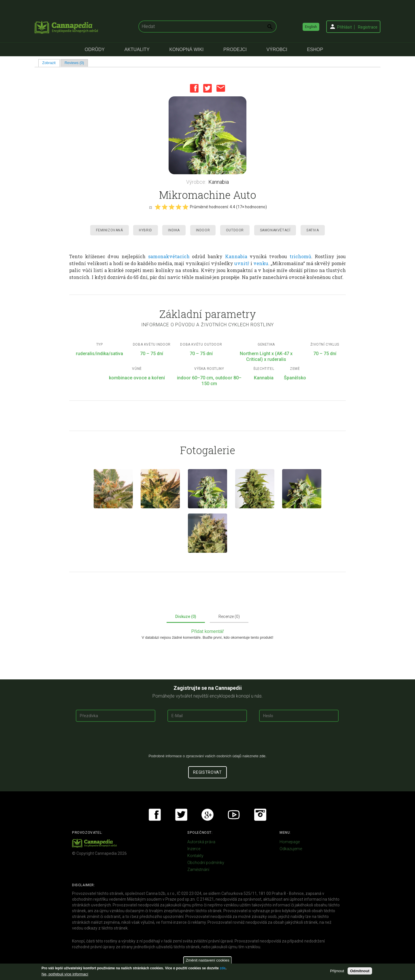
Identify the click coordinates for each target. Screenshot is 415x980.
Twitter (207, 88)
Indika (174, 230)
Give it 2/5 (165, 207)
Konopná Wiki (186, 49)
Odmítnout (360, 971)
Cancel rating (150, 207)
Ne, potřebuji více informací (65, 974)
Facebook (194, 88)
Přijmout (337, 971)
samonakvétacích (169, 256)
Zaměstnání (198, 870)
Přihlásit (345, 27)
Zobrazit (51, 63)
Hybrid (146, 230)
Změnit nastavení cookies (207, 960)
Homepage (290, 842)
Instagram (260, 815)
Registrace (368, 27)
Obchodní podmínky (206, 863)
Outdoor (235, 230)
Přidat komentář (208, 631)
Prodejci (235, 49)
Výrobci (277, 49)
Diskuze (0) (186, 617)
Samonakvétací (275, 230)
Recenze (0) (229, 617)
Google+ (207, 815)
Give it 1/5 (158, 207)
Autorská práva (201, 842)
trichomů (300, 256)
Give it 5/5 (185, 207)
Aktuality (137, 49)
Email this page (221, 88)
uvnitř (242, 263)
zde (222, 968)
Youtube (234, 815)
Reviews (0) (74, 63)
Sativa (313, 230)
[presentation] (207, 740)
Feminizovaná (109, 230)
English (311, 27)
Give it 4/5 (178, 207)
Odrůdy (95, 49)
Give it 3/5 (171, 207)
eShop (315, 49)
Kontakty (195, 856)
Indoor (203, 230)
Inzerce (194, 849)
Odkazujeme (291, 849)
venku (261, 263)
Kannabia (219, 182)
